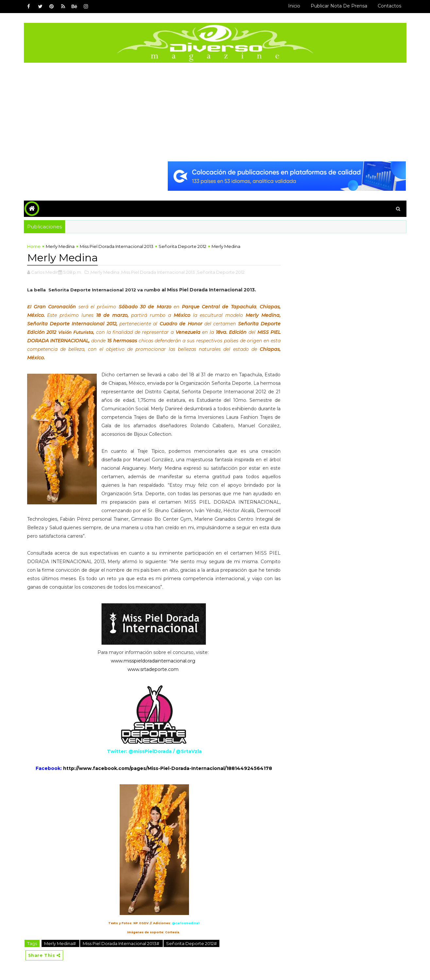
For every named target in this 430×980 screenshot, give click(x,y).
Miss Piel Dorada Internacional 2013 (117, 246)
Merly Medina (60, 246)
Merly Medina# (60, 943)
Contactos (389, 6)
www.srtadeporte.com (153, 669)
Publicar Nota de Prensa (339, 6)
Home (34, 246)
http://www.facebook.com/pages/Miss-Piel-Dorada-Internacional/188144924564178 (168, 768)
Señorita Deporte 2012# (191, 943)
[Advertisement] (215, 112)
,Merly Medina (104, 272)
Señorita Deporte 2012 (182, 246)
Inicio (294, 6)
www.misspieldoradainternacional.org (153, 661)
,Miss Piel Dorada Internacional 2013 (158, 272)
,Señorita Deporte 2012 (220, 272)
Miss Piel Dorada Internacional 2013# (121, 943)
